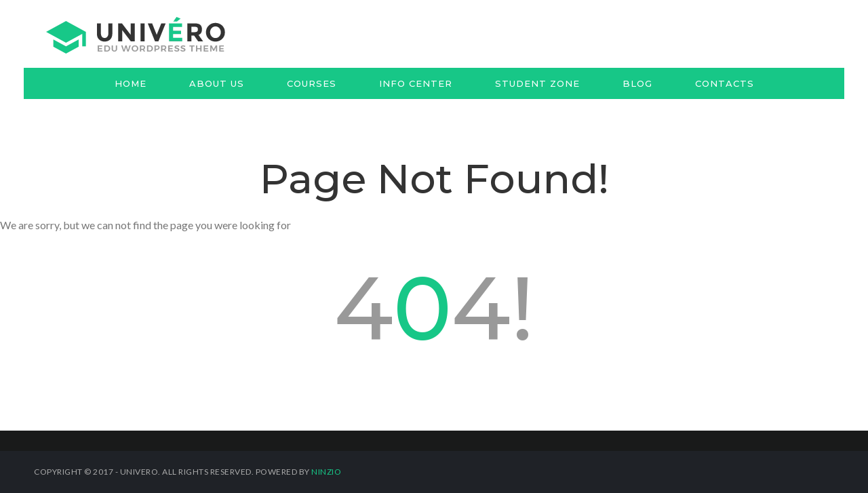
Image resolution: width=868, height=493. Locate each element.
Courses (312, 83)
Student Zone (537, 83)
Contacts (725, 83)
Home (131, 83)
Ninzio (326, 472)
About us (217, 83)
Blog (637, 83)
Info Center (416, 83)
